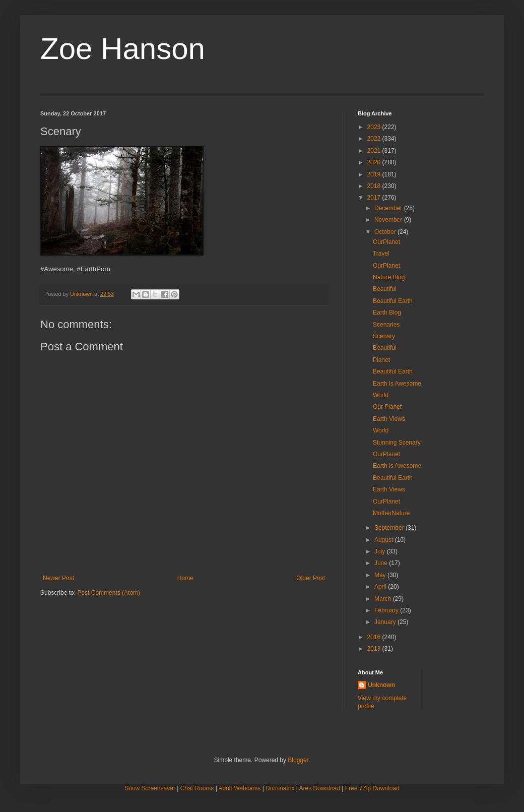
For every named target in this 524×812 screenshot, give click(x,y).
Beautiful (385, 289)
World (381, 395)
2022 (375, 139)
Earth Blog (387, 313)
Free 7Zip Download (372, 788)
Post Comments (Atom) (109, 593)
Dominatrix (280, 788)
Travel (381, 254)
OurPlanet (386, 242)
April (381, 587)
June (382, 563)
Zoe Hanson (123, 49)
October (386, 232)
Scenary (384, 336)
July (381, 551)
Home (185, 578)
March (384, 599)
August (385, 540)
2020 (375, 162)
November (389, 220)
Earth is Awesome (397, 384)
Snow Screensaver (150, 788)
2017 (375, 198)
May (381, 575)
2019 (375, 174)
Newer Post (58, 578)
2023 (375, 127)
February (387, 610)
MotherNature (391, 513)
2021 (375, 151)
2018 (375, 186)
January (386, 622)
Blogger (298, 760)
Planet (381, 360)
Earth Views (389, 419)
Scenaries (386, 325)
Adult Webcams (240, 788)
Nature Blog (389, 277)
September (390, 528)
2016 (375, 637)
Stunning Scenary (397, 443)
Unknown (381, 685)
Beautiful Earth (393, 301)
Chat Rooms (197, 788)
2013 (375, 649)
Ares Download (320, 788)
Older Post (311, 578)
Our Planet (387, 407)
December (389, 208)
